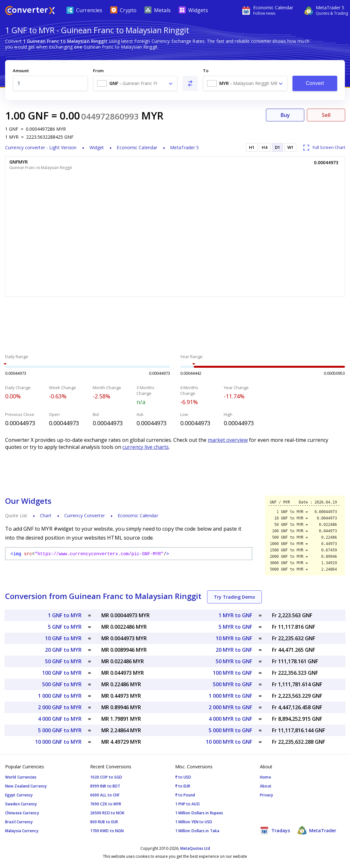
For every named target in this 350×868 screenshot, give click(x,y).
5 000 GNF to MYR (60, 730)
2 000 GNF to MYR (60, 707)
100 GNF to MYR (62, 673)
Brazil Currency (19, 822)
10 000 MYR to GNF (229, 742)
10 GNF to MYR (63, 638)
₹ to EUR (183, 786)
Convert (315, 83)
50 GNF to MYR (63, 661)
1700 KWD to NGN (107, 831)
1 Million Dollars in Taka (197, 831)
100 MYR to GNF (233, 673)
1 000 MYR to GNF (230, 696)
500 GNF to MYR (62, 684)
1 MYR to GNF (235, 615)
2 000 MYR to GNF (230, 707)
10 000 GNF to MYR (58, 742)
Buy (285, 115)
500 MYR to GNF (233, 684)
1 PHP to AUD (187, 804)
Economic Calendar (137, 147)
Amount (21, 71)
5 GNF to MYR (65, 627)
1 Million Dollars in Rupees (199, 813)
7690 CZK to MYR (106, 804)
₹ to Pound (185, 795)
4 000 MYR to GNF (230, 719)
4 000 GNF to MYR (60, 719)
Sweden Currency (21, 804)
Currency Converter (85, 515)
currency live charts (146, 447)
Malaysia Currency (22, 831)
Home (265, 777)
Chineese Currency (22, 813)
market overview (228, 440)
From (98, 71)
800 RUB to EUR (104, 822)
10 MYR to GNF (234, 638)
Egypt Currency (19, 795)
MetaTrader (317, 830)
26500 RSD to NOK (107, 813)
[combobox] (135, 83)
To (206, 71)
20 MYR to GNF (234, 650)
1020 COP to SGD (106, 777)
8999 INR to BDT (105, 786)
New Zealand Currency (26, 786)
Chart (46, 515)
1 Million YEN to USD (194, 822)
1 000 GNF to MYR (60, 696)
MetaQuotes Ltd (195, 848)
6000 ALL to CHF (105, 795)
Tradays (275, 830)
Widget (97, 147)
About (266, 786)
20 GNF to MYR (63, 650)
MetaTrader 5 (184, 147)
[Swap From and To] (190, 83)
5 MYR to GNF (235, 627)
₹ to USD (183, 777)
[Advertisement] (175, 326)
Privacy (266, 795)
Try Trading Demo (234, 597)
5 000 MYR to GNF (230, 730)
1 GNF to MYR (65, 615)
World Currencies (21, 777)
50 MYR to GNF (234, 661)
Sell (326, 115)
